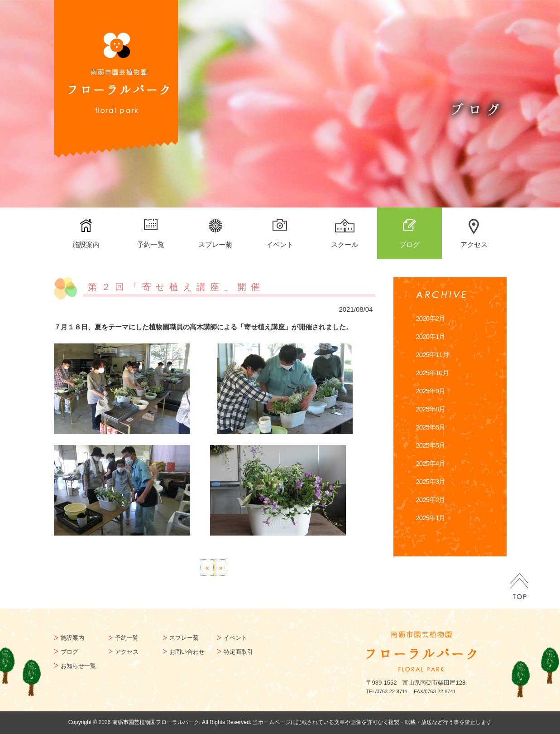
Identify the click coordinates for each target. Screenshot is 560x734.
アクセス (474, 244)
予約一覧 (151, 244)
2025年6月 (431, 427)
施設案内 (86, 244)
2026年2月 (431, 318)
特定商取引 (238, 652)
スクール (345, 244)
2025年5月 (431, 445)
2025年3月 (431, 481)
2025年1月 (431, 518)
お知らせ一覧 (78, 666)
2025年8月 (431, 409)
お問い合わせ (187, 652)
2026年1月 (431, 336)
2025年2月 (431, 500)
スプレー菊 (215, 244)
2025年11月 (432, 355)
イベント (280, 244)
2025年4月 (431, 463)
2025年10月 (432, 373)
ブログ (409, 244)
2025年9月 (431, 391)
